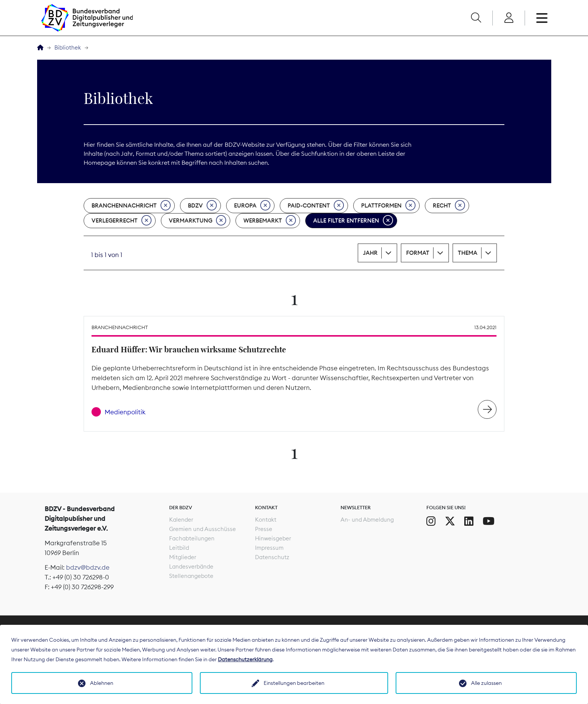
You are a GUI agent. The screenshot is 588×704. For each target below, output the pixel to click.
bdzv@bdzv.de (88, 567)
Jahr (370, 253)
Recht (449, 206)
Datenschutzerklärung (245, 659)
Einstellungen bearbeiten (294, 683)
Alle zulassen (486, 683)
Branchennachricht (131, 206)
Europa (252, 206)
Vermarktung (197, 221)
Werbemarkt (270, 221)
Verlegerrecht (121, 221)
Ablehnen (102, 683)
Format (418, 253)
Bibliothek (68, 47)
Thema (468, 253)
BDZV (202, 206)
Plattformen (388, 206)
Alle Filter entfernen (353, 221)
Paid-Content (316, 206)
